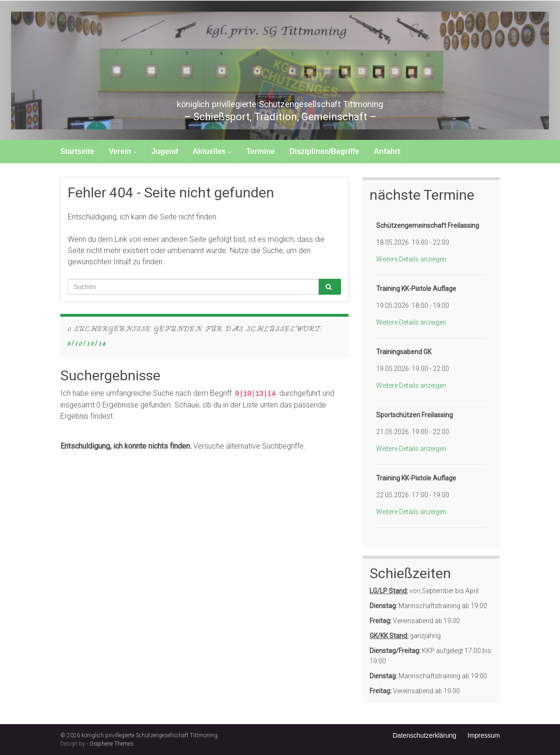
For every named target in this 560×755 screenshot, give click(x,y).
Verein (123, 151)
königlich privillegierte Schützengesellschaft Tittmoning (280, 102)
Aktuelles (212, 151)
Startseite (77, 151)
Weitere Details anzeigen (411, 259)
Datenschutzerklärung (424, 735)
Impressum (484, 735)
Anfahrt (387, 151)
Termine (260, 151)
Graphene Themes (112, 744)
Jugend (165, 151)
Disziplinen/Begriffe (324, 151)
